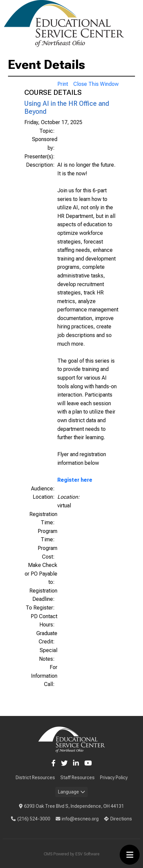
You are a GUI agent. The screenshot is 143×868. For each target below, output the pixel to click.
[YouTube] (88, 763)
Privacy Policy (114, 778)
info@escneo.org (77, 819)
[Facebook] (53, 763)
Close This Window (96, 84)
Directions (118, 819)
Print (63, 84)
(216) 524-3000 (31, 819)
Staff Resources (77, 778)
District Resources (35, 778)
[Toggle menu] (130, 855)
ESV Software (87, 854)
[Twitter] (64, 763)
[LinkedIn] (76, 763)
